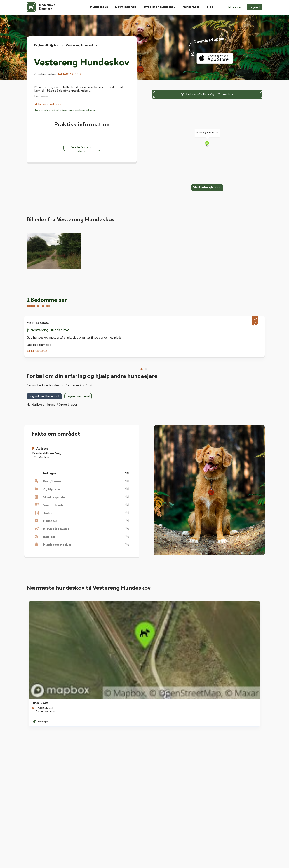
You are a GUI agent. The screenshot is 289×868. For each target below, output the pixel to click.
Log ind (255, 7)
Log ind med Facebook (44, 396)
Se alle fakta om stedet (82, 148)
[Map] (207, 144)
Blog (210, 7)
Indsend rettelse (48, 104)
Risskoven (221, 627)
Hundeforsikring (98, 753)
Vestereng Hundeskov (50, 330)
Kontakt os (34, 782)
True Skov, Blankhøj (107, 627)
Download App (126, 7)
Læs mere (41, 96)
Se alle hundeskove (144, 664)
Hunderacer (191, 7)
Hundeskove (99, 7)
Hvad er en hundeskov (160, 7)
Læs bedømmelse (39, 345)
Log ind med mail (78, 396)
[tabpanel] (53, 337)
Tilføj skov (233, 7)
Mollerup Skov (163, 627)
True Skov (38, 627)
